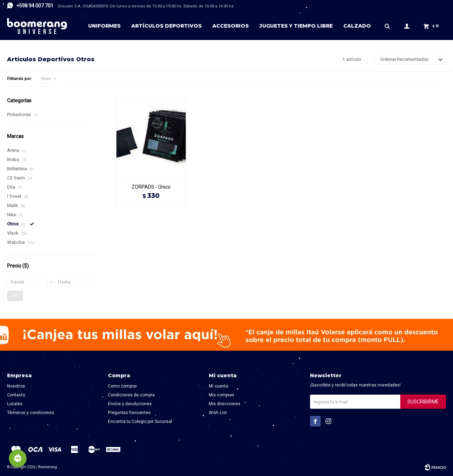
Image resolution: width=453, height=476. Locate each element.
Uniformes (104, 26)
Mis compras (222, 395)
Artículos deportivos (167, 26)
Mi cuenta (219, 386)
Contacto (16, 395)
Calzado (357, 26)
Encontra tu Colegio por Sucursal (140, 421)
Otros (46, 79)
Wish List (218, 413)
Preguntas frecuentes (129, 413)
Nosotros (16, 386)
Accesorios (231, 26)
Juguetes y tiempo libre (296, 26)
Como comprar (122, 386)
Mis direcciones (225, 404)
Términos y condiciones (31, 413)
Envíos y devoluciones (130, 404)
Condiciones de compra (131, 395)
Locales (15, 404)
